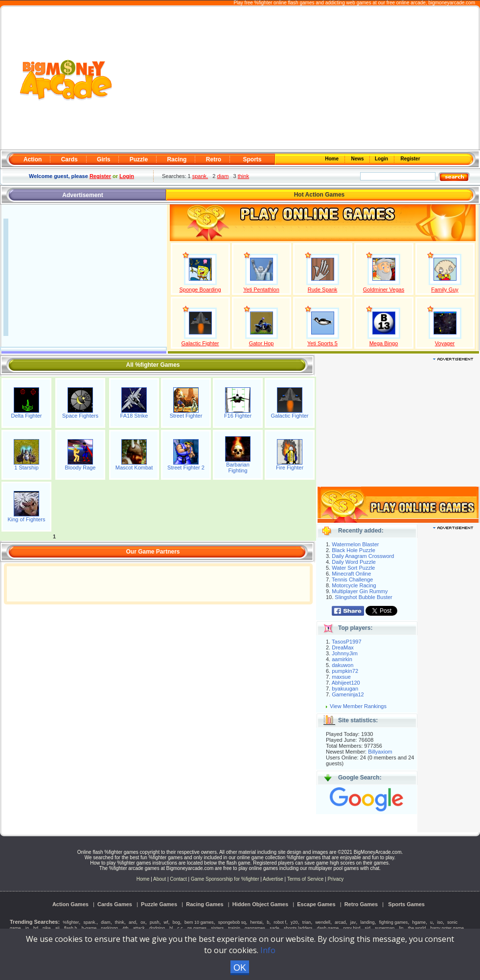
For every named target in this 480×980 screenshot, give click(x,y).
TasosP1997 (347, 642)
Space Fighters (80, 416)
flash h (71, 928)
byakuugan (345, 689)
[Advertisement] (296, 79)
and (132, 922)
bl (171, 928)
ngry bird (352, 928)
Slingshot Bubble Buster (363, 597)
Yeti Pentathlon (261, 290)
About (160, 879)
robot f (280, 922)
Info (268, 950)
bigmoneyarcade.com (452, 3)
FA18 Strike (134, 416)
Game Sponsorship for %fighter (225, 879)
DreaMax (343, 647)
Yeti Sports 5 (322, 343)
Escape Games (316, 904)
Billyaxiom (380, 752)
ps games (197, 928)
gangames (255, 928)
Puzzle (139, 159)
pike (47, 928)
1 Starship (26, 468)
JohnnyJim (345, 653)
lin (401, 928)
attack (139, 928)
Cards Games (115, 904)
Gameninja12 (348, 694)
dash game (328, 928)
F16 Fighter (238, 416)
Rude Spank (323, 290)
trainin (234, 928)
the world (417, 928)
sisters (217, 928)
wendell (323, 922)
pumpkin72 (345, 671)
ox (143, 922)
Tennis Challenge (352, 579)
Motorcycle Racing (354, 585)
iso (440, 922)
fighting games (394, 922)
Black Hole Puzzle (354, 550)
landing (367, 922)
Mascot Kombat (134, 468)
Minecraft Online (351, 574)
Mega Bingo (384, 343)
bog (176, 922)
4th (126, 928)
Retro (214, 159)
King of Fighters (26, 519)
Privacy (335, 879)
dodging (157, 928)
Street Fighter (186, 416)
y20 (294, 922)
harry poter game (447, 928)
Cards (69, 159)
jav (353, 922)
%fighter (71, 922)
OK (240, 968)
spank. (200, 176)
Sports (252, 159)
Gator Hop (262, 343)
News (358, 159)
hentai (256, 922)
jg (27, 928)
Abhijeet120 (346, 683)
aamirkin (342, 659)
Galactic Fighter (200, 343)
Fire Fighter (290, 468)
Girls (103, 159)
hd (36, 928)
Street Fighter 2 (186, 468)
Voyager (445, 343)
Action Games (70, 904)
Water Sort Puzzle (353, 568)
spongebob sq (232, 922)
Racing (177, 159)
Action (33, 159)
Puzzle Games (159, 904)
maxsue (341, 677)
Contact (178, 879)
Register (410, 159)
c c (180, 928)
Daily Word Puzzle (354, 562)
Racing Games (205, 904)
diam (223, 176)
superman (385, 928)
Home (333, 159)
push (155, 922)
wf (166, 922)
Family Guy (445, 290)
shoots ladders (298, 928)
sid (368, 928)
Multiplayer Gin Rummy (360, 591)
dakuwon (343, 665)
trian (307, 922)
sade (274, 928)
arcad (340, 922)
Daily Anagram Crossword (363, 556)
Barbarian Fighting (238, 468)
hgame (419, 922)
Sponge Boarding (200, 290)
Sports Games (406, 904)
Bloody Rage (80, 468)
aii (57, 928)
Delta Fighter (27, 416)
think (243, 176)
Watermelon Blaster (355, 544)
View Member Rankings (358, 706)
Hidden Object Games (260, 904)
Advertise (273, 879)
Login (382, 159)
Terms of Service (306, 879)
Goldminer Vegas (384, 290)
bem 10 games (199, 922)
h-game (89, 928)
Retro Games (361, 904)
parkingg (109, 928)
